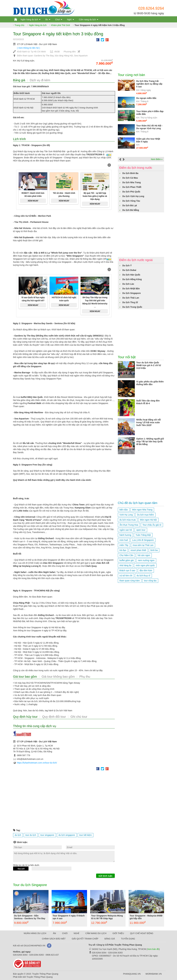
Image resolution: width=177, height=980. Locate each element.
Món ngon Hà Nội (148, 520)
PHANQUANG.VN (132, 974)
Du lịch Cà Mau (130, 178)
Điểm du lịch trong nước (136, 168)
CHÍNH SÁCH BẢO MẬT (54, 939)
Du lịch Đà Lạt (130, 205)
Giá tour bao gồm (25, 677)
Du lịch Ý (127, 265)
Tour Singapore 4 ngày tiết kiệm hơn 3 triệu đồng (100, 25)
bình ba (154, 550)
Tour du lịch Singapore (30, 885)
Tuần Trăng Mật (143, 535)
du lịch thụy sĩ (143, 576)
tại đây (63, 631)
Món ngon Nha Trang (142, 510)
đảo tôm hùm (146, 570)
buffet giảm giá (127, 560)
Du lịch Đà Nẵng (131, 210)
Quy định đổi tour (54, 717)
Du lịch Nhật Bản (131, 289)
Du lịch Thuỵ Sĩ (130, 302)
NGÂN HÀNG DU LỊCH (35, 933)
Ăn (47, 20)
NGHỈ (76, 933)
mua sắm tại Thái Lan (143, 545)
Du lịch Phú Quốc (131, 192)
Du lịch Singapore (132, 293)
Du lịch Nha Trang (132, 182)
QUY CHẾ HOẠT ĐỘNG (142, 933)
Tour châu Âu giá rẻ (152, 525)
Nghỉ (69, 20)
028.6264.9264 (151, 8)
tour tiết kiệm (86, 835)
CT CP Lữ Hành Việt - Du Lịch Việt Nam (37, 44)
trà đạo (123, 550)
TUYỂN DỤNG (128, 939)
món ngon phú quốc (145, 565)
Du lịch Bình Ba (130, 173)
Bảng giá (19, 80)
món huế (124, 540)
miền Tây (124, 545)
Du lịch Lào (128, 284)
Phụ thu (85, 677)
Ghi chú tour (79, 717)
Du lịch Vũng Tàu (131, 201)
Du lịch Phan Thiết (132, 187)
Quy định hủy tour (25, 717)
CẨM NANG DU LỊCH (96, 933)
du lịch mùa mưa (128, 520)
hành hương (125, 535)
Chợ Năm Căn (126, 555)
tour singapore (47, 835)
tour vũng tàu (150, 581)
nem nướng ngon (146, 560)
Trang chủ (20, 25)
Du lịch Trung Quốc (132, 307)
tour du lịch (31, 835)
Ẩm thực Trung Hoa (129, 525)
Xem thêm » (157, 159)
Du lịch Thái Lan (131, 298)
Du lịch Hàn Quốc (131, 275)
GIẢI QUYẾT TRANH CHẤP (85, 939)
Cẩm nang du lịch (87, 20)
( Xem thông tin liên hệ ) (29, 48)
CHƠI (65, 933)
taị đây (62, 627)
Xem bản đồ (153, 949)
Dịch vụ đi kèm (40, 80)
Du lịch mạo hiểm (145, 515)
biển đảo (124, 510)
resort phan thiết (138, 550)
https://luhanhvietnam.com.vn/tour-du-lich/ (37, 763)
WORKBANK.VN (154, 974)
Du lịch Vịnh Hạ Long (133, 196)
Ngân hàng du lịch (29, 20)
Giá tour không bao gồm (58, 677)
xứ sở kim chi (126, 576)
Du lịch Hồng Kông (132, 279)
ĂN (54, 933)
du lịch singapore (67, 835)
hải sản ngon (144, 555)
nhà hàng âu (126, 565)
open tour (141, 530)
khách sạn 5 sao (127, 570)
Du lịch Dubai (129, 270)
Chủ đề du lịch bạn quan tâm (138, 503)
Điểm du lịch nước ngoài (136, 260)
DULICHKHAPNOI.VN (35, 946)
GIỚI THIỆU (118, 933)
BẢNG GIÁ (110, 939)
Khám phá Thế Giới (61, 25)
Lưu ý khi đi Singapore (143, 540)
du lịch (18, 835)
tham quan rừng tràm (130, 581)
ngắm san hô (126, 530)
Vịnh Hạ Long (126, 515)
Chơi (57, 20)
